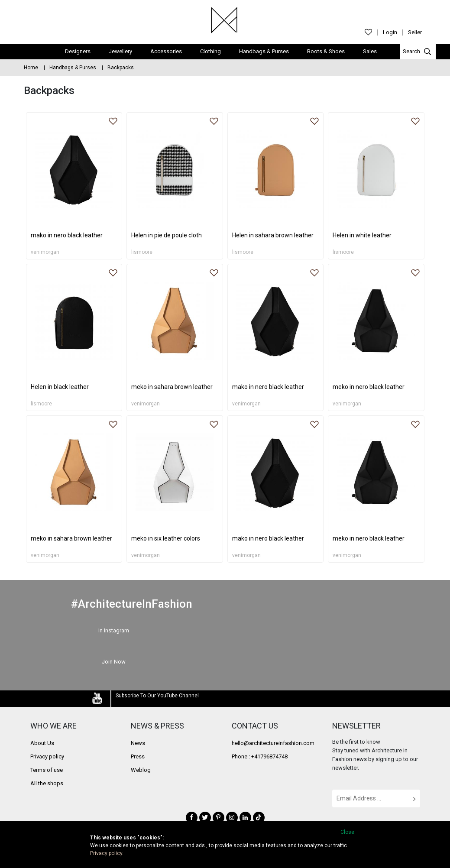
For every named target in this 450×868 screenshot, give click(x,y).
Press (138, 756)
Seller (415, 32)
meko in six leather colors (166, 538)
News (138, 742)
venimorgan (45, 252)
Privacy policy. (107, 853)
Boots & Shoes (326, 51)
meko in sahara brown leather (172, 386)
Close (347, 832)
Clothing (210, 51)
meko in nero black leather (369, 386)
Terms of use (47, 769)
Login (390, 32)
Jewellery (120, 51)
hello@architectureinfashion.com (273, 742)
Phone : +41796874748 (260, 756)
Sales (370, 51)
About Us (42, 742)
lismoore (142, 252)
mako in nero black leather (67, 235)
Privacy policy (47, 756)
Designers (78, 51)
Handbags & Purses (264, 51)
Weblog (141, 769)
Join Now (114, 661)
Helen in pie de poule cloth (167, 235)
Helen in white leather (362, 235)
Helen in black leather (60, 386)
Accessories (166, 51)
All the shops (47, 782)
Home (31, 67)
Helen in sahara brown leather (273, 235)
